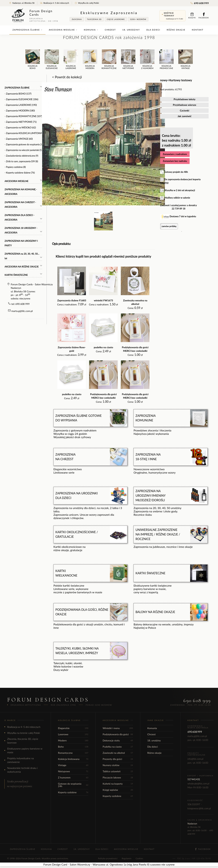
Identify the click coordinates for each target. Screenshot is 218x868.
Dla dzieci (153, 30)
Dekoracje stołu (118, 740)
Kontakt (198, 30)
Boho (73, 747)
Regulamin (127, 858)
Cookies (139, 858)
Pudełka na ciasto (118, 747)
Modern (73, 740)
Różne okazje (176, 30)
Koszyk (192, 16)
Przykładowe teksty (184, 99)
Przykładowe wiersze (184, 105)
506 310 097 (194, 804)
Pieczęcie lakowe (118, 777)
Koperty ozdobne (73, 792)
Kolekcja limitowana (73, 759)
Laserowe (73, 734)
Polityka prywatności (108, 858)
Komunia (91, 30)
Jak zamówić (184, 116)
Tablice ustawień (118, 771)
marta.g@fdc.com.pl (22, 311)
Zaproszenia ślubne (27, 30)
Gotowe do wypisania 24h (73, 785)
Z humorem (73, 777)
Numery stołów (118, 765)
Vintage (73, 765)
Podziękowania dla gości (118, 734)
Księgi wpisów (118, 790)
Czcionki (185, 110)
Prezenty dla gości (118, 759)
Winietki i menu (118, 728)
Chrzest (110, 30)
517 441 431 (194, 779)
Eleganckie (73, 728)
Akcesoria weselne (63, 30)
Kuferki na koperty (118, 784)
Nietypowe (73, 771)
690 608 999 (200, 3)
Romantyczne (73, 753)
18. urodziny (131, 30)
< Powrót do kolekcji (67, 77)
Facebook (204, 16)
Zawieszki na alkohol (118, 753)
